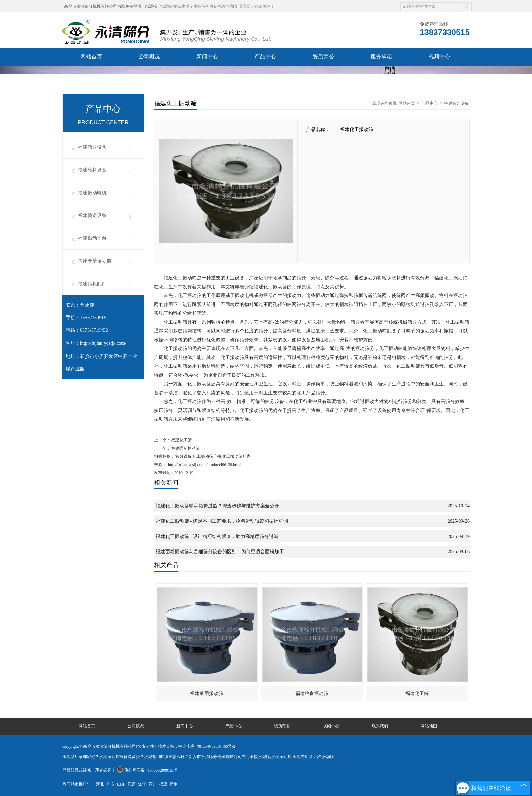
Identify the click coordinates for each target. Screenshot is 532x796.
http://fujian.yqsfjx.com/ (103, 343)
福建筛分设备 (92, 147)
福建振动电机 (92, 193)
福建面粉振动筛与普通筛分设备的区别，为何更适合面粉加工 (220, 552)
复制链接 (146, 746)
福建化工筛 (181, 440)
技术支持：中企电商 (176, 746)
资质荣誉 (323, 57)
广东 (111, 784)
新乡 (174, 784)
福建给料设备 (92, 170)
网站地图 (429, 726)
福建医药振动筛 (185, 448)
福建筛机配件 (92, 284)
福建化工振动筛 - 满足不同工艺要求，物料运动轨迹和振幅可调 (222, 521)
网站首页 (91, 57)
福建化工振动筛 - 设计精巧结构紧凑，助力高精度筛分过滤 (217, 536)
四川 (153, 784)
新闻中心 (207, 57)
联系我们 (91, 74)
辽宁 (142, 784)
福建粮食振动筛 (312, 694)
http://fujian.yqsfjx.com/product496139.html (204, 465)
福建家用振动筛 (207, 694)
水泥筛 (151, 6)
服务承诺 (381, 57)
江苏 (132, 784)
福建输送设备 (92, 215)
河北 (100, 784)
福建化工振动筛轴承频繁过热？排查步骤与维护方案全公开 (217, 506)
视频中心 (439, 57)
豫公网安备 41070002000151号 (148, 770)
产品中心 (265, 57)
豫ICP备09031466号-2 (216, 746)
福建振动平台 (92, 238)
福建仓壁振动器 (95, 261)
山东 (121, 784)
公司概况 (149, 57)
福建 (163, 784)
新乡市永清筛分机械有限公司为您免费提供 (103, 6)
